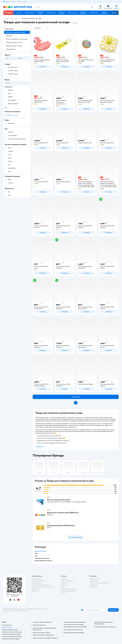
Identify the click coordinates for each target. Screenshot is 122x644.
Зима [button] (36, 554)
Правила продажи (37, 583)
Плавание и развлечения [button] (42, 558)
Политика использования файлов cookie (43, 587)
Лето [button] (36, 556)
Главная (6, 18)
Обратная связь (36, 589)
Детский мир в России (9, 611)
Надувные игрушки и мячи (14, 42)
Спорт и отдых (14, 18)
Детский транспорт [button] (41, 551)
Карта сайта (35, 591)
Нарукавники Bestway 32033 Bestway (61, 525)
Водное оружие (11, 49)
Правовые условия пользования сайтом (37, 609)
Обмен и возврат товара (39, 581)
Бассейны (9, 36)
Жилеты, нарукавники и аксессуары (17, 39)
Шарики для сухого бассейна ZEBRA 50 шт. (63, 513)
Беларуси (25, 611)
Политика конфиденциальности (41, 585)
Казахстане (18, 611)
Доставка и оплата (37, 579)
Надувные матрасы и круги (14, 46)
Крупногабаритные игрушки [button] (43, 561)
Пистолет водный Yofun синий (58, 500)
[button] (114, 13)
